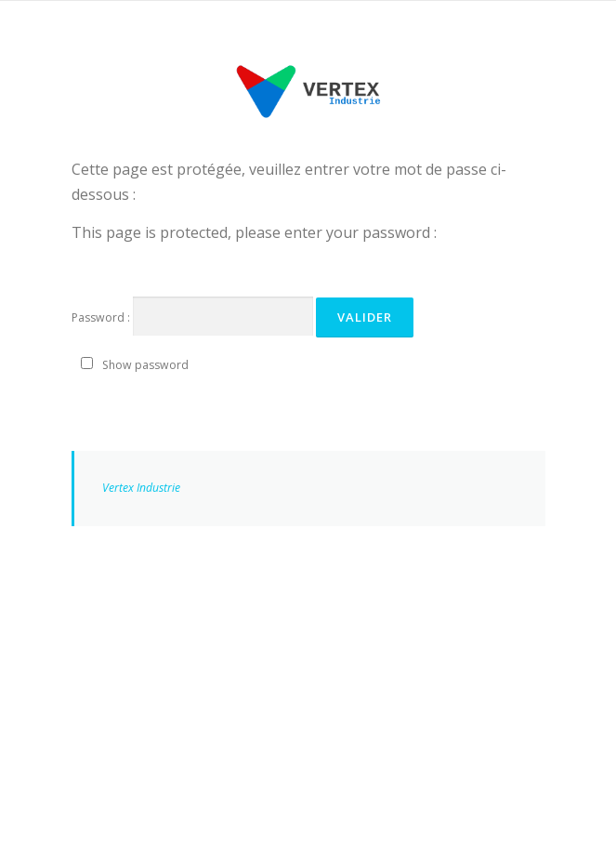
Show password (145, 365)
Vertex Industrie (141, 488)
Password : (192, 317)
